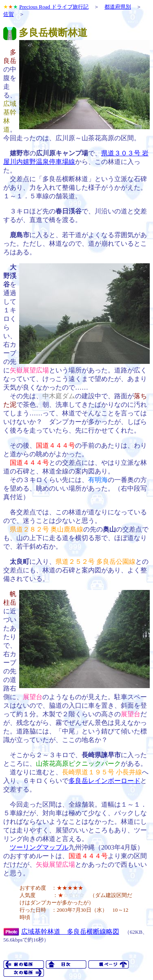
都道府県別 (118, 7)
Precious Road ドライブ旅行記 (54, 7)
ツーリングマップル (39, 847)
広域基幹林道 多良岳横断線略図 (70, 932)
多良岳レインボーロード (104, 781)
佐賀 (9, 14)
